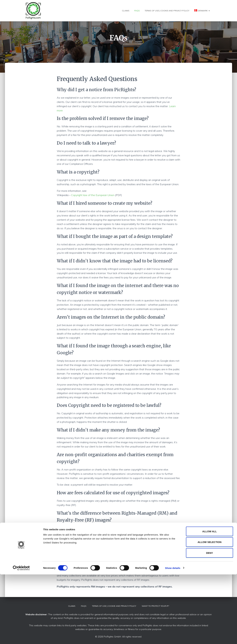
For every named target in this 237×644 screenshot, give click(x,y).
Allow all (210, 601)
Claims (126, 11)
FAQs (137, 11)
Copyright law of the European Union (93, 195)
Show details (173, 638)
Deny (210, 622)
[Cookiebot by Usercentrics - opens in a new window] (21, 638)
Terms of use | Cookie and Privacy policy (167, 11)
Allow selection (210, 612)
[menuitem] (202, 11)
